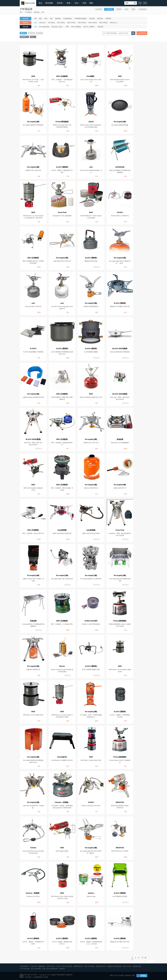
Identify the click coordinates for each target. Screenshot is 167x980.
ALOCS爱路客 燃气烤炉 (120, 896)
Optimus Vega (91, 896)
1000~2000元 (71, 23)
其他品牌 (120, 439)
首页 (21, 12)
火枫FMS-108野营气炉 (33, 670)
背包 (51, 19)
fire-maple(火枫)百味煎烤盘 (120, 125)
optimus (91, 893)
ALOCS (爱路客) (62, 167)
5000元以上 (114, 23)
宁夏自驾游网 (24, 966)
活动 (84, 3)
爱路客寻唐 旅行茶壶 (91, 261)
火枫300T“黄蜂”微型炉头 (91, 307)
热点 (40, 3)
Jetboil (91, 122)
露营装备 (37, 12)
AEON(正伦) (120, 167)
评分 (39, 33)
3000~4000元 (93, 23)
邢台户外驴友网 (89, 966)
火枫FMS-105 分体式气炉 (33, 170)
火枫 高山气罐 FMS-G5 (91, 488)
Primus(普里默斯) (62, 122)
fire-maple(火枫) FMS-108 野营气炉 (62, 579)
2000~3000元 (82, 23)
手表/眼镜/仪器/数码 (80, 19)
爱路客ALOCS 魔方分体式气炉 (120, 942)
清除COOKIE (114, 975)
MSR (67, 27)
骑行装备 (100, 19)
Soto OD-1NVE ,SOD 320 (33, 307)
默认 (23, 33)
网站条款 (128, 975)
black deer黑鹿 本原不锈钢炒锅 (120, 352)
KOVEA (120, 212)
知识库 (60, 3)
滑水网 (58, 966)
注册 (140, 3)
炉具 (43, 12)
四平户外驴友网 (67, 966)
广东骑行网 (33, 966)
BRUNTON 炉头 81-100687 (120, 851)
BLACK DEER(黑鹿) (120, 349)
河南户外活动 (51, 966)
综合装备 (92, 19)
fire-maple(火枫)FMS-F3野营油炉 (33, 125)
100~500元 (51, 23)
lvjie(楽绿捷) (62, 530)
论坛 (76, 3)
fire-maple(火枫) (44, 27)
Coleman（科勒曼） (62, 802)
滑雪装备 (108, 19)
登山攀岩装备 (67, 19)
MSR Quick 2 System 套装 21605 (91, 760)
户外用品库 (28, 12)
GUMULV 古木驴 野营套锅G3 (91, 624)
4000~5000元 (103, 23)
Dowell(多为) (62, 757)
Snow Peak (62, 212)
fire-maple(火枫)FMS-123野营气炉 (91, 579)
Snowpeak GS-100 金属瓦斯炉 (62, 216)
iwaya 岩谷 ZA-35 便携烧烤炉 (120, 443)
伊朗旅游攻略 (137, 966)
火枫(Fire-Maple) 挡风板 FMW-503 (33, 397)
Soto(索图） (91, 76)
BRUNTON (120, 802)
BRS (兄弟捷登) (76, 27)
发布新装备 (143, 33)
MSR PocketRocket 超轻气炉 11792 (91, 397)
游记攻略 (49, 3)
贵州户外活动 (127, 966)
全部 (35, 19)
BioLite (62, 666)
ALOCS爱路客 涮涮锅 (91, 352)
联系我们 (122, 975)
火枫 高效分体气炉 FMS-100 (62, 261)
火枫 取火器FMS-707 (120, 488)
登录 (145, 3)
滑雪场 (119, 9)
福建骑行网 (42, 966)
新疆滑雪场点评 (78, 966)
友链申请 (62, 969)
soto (91, 167)
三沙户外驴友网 (25, 969)
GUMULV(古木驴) (91, 621)
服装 (40, 19)
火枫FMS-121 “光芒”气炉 (91, 443)
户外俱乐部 (142, 9)
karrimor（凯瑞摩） (89, 27)
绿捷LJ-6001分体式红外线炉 (91, 533)
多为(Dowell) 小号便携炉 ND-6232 (62, 760)
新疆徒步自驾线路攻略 (114, 966)
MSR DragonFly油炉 (62, 851)
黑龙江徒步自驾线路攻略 (50, 969)
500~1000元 (61, 23)
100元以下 (42, 23)
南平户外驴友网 (36, 969)
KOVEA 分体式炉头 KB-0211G (91, 806)
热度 (31, 33)
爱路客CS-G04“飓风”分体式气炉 (120, 307)
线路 (133, 9)
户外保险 (45, 977)
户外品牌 (99, 9)
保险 (91, 3)
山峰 (126, 9)
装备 (69, 3)
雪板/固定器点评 (101, 966)
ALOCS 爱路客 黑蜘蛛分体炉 (91, 670)
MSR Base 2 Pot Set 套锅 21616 (33, 715)
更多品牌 (100, 27)
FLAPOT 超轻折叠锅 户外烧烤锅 (33, 352)
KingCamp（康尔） (57, 27)
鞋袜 (46, 19)
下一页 (144, 958)
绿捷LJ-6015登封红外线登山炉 (62, 533)
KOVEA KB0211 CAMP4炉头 (120, 216)
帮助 (133, 975)
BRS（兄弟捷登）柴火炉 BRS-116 (33, 533)
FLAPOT (33, 349)
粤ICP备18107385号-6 (31, 975)
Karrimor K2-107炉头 (33, 896)
